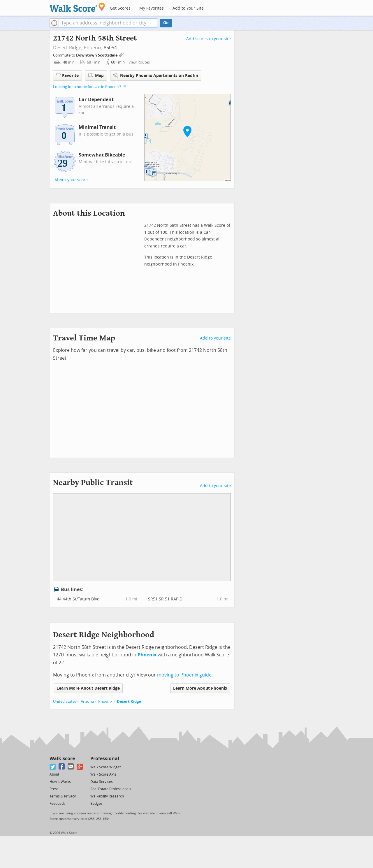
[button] (54, 23)
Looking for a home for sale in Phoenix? (87, 87)
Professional (105, 759)
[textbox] (108, 23)
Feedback (57, 804)
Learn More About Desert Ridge (88, 688)
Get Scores (120, 8)
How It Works (60, 782)
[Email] (71, 767)
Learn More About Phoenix (200, 688)
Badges (96, 804)
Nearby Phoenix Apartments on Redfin (156, 75)
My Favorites (152, 8)
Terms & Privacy (63, 796)
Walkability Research (107, 796)
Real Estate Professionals (111, 789)
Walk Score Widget (105, 767)
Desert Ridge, (68, 48)
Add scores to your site (209, 39)
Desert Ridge (129, 701)
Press (54, 789)
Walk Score (62, 759)
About (54, 774)
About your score (71, 180)
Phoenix (93, 48)
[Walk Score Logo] (77, 7)
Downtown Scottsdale (97, 55)
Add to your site (215, 338)
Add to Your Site (188, 8)
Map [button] (96, 75)
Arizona (87, 701)
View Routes (139, 62)
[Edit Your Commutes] (122, 54)
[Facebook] (62, 767)
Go (166, 23)
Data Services (102, 782)
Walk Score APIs (103, 774)
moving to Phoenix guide (184, 675)
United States (65, 701)
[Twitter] (53, 767)
